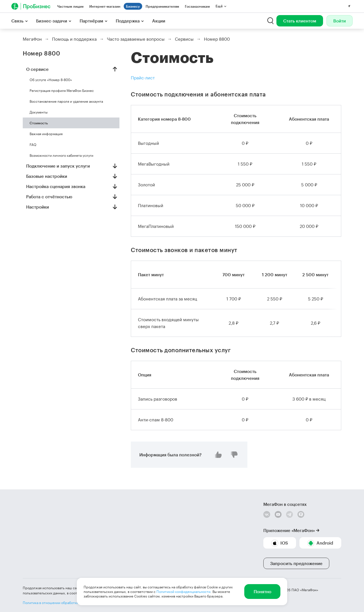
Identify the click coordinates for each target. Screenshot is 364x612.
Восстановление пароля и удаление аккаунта (66, 101)
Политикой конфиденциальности (183, 592)
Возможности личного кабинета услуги (61, 155)
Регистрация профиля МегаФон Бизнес (62, 90)
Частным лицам (70, 6)
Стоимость (39, 123)
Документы (39, 112)
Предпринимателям (162, 6)
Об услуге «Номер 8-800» (51, 80)
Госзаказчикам (197, 6)
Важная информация (46, 134)
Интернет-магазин (105, 6)
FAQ (33, 145)
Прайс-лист (143, 78)
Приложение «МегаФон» (289, 530)
